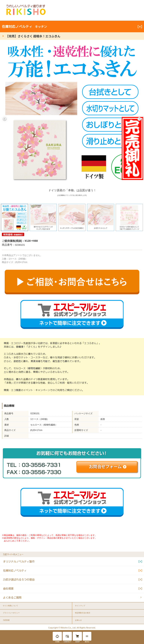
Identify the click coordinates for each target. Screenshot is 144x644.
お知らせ (78, 620)
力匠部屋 (6, 620)
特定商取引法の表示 (83, 613)
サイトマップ (80, 606)
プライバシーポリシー (11, 613)
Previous (5, 119)
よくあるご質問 (12, 598)
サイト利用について (10, 606)
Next (139, 119)
